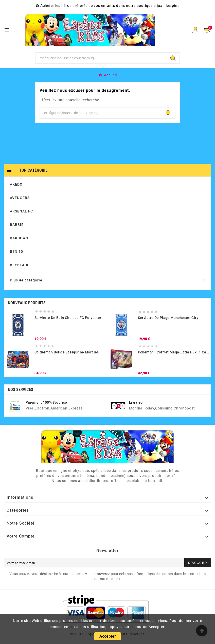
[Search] (173, 58)
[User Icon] (195, 30)
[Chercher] (101, 58)
